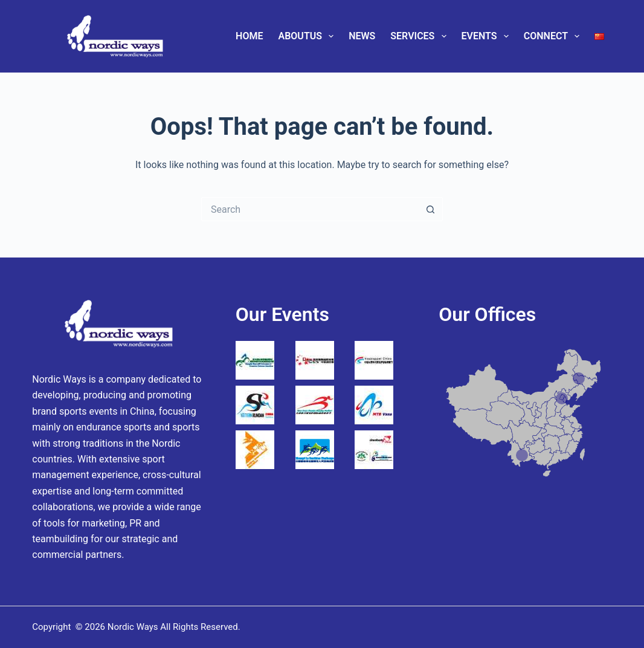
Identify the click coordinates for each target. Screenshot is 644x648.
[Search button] (431, 209)
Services (420, 36)
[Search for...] (310, 209)
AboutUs (309, 36)
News (362, 36)
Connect (554, 36)
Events (488, 36)
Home (249, 36)
